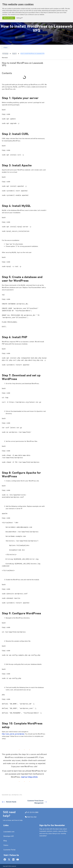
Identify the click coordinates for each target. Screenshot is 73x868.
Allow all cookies (9, 18)
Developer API (9, 836)
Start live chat (32, 817)
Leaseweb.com (9, 832)
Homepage (5, 54)
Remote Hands (9, 802)
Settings (20, 18)
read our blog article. (29, 777)
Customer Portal (9, 850)
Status (6, 845)
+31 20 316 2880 (33, 812)
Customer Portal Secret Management (37, 802)
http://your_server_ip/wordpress (13, 734)
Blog (5, 841)
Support (14, 54)
